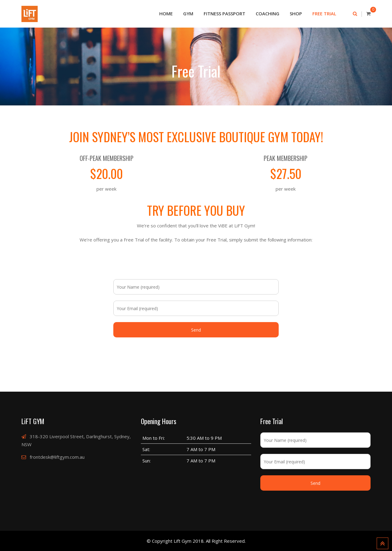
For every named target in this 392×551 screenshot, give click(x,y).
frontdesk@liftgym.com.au (57, 457)
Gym (188, 13)
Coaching (268, 13)
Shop (296, 13)
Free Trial (324, 13)
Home (166, 13)
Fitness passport (224, 13)
